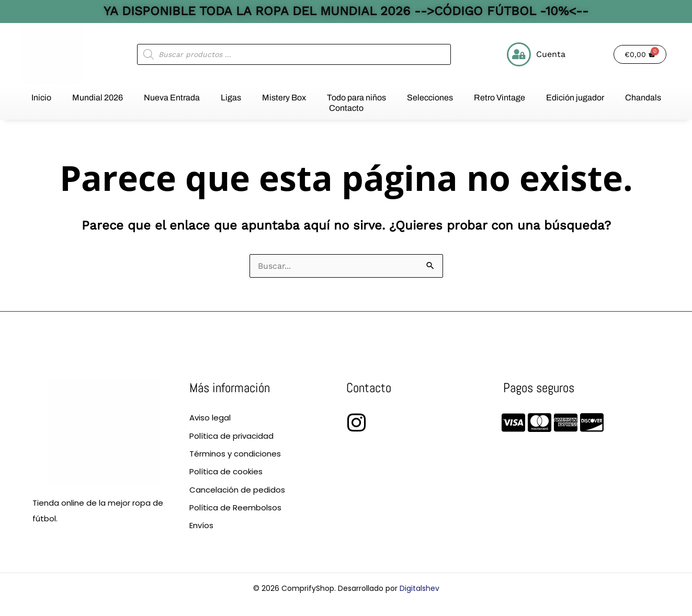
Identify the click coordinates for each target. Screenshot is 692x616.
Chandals (643, 98)
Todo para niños (356, 98)
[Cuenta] (519, 54)
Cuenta (551, 54)
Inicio (41, 98)
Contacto (346, 108)
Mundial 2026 (98, 98)
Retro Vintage (500, 98)
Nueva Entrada (172, 98)
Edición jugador (575, 98)
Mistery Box (284, 98)
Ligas (231, 98)
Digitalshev (419, 588)
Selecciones (430, 98)
